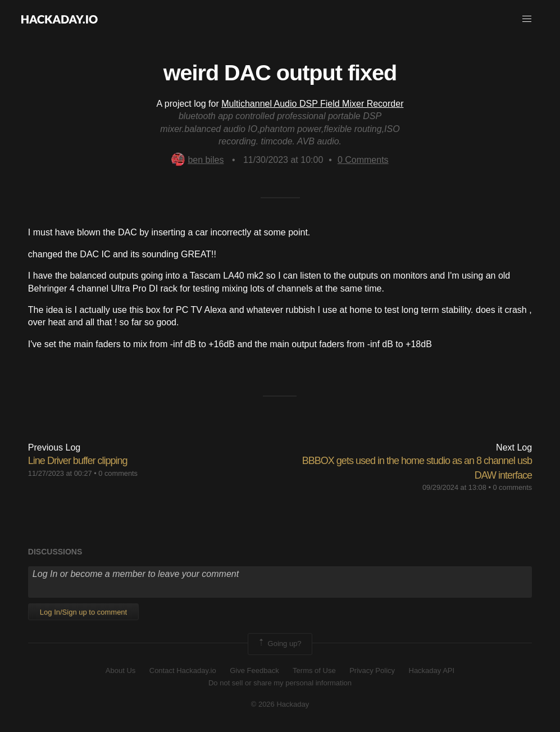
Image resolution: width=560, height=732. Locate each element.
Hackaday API (432, 670)
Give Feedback (254, 670)
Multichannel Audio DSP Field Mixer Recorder (312, 104)
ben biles (197, 160)
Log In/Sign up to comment (83, 612)
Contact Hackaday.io (183, 670)
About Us (120, 670)
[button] (527, 19)
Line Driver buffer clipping (78, 461)
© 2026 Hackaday (280, 704)
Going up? (279, 644)
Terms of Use (314, 670)
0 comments (118, 473)
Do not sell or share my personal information (280, 683)
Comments (363, 160)
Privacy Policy (372, 670)
